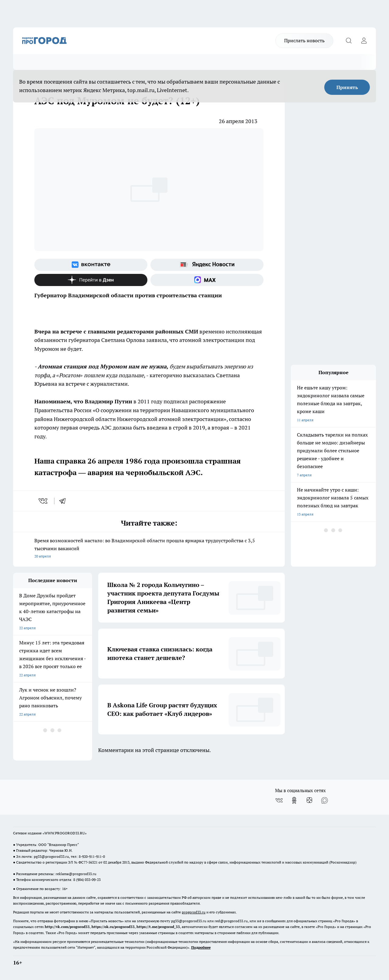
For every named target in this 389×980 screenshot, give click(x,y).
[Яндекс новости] (207, 265)
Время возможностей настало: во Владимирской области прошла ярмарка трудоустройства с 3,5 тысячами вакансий (149, 549)
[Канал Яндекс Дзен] (91, 280)
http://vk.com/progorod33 (67, 927)
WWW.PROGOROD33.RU (65, 833)
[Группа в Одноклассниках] (294, 800)
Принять (347, 87)
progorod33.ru (194, 912)
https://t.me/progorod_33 (158, 927)
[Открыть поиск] (349, 41)
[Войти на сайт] (364, 41)
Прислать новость (304, 40)
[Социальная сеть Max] (207, 280)
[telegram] (64, 501)
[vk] (44, 501)
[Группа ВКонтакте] (91, 265)
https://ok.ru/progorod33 (113, 927)
